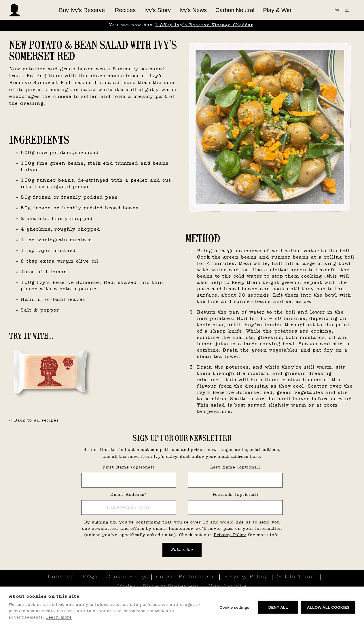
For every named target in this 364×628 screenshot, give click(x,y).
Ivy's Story (158, 10)
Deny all (278, 607)
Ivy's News (193, 10)
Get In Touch (296, 577)
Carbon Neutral (235, 10)
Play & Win (277, 10)
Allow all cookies (328, 607)
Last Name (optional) (236, 467)
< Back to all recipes (34, 421)
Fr (347, 10)
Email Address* (129, 495)
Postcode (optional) (236, 495)
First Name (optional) (128, 467)
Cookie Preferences (185, 577)
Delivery (60, 577)
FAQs (90, 577)
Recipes (125, 10)
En (337, 10)
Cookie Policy (127, 577)
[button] (82, 10)
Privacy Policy (230, 535)
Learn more (59, 617)
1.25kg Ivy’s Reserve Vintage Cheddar (204, 25)
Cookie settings (234, 607)
